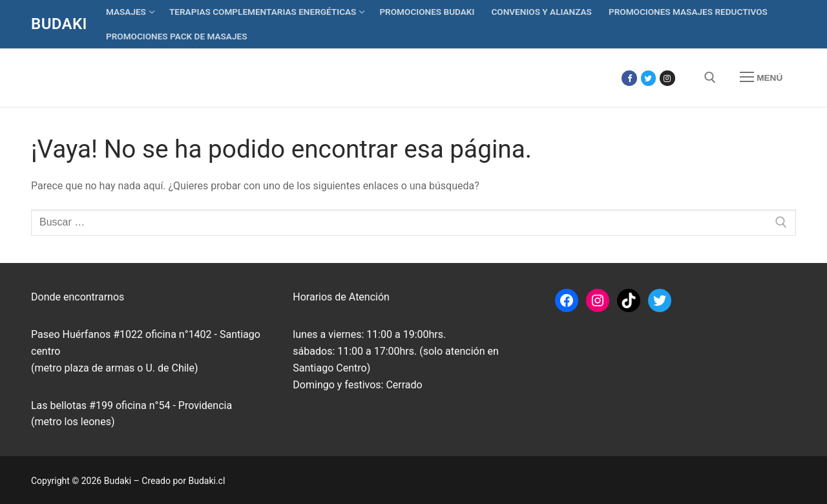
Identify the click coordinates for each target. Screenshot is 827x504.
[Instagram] (667, 78)
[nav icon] (761, 78)
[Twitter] (648, 78)
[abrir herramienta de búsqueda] (710, 78)
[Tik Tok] (686, 78)
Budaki (59, 24)
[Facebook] (629, 78)
